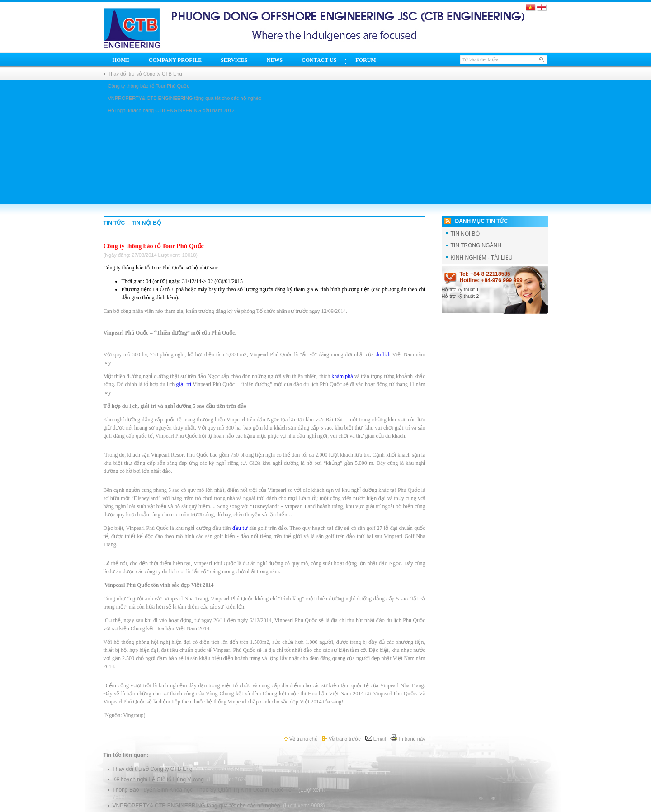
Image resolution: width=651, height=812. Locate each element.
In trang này (408, 739)
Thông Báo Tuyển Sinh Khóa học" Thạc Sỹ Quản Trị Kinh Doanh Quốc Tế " (205, 790)
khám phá (342, 376)
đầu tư (240, 528)
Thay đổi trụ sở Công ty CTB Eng (145, 74)
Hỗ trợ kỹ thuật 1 (460, 289)
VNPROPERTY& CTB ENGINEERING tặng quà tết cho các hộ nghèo (197, 806)
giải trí (184, 384)
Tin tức (114, 223)
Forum (366, 60)
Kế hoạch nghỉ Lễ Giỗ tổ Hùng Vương (159, 779)
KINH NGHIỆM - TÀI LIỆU (482, 258)
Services (234, 60)
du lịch (383, 354)
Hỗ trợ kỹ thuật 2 (460, 296)
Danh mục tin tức (482, 221)
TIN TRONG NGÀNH (476, 245)
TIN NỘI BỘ (144, 223)
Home (121, 60)
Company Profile (175, 60)
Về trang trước (342, 739)
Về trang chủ (301, 739)
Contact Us (319, 60)
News (275, 60)
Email (376, 739)
